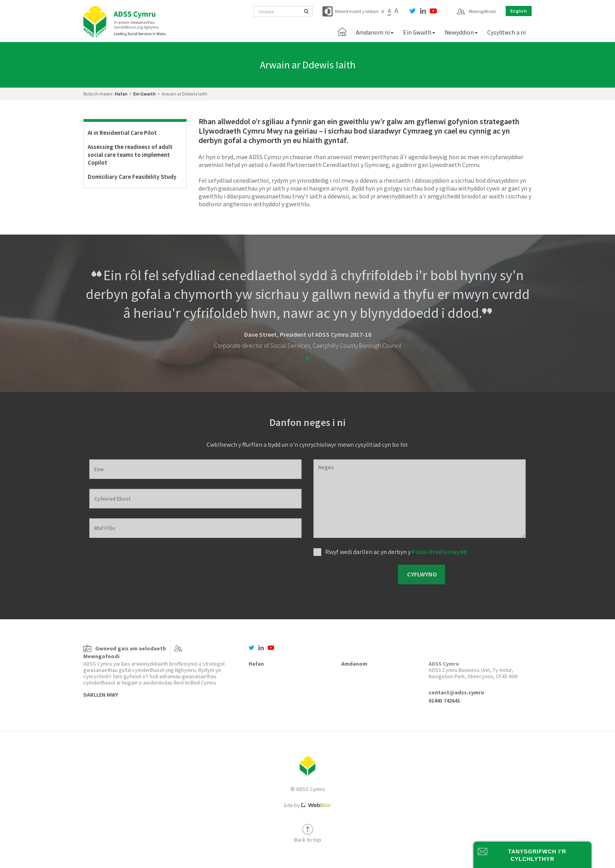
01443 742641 (444, 701)
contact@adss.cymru (456, 692)
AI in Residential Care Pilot (122, 133)
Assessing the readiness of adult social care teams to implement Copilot (130, 155)
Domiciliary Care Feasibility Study (132, 177)
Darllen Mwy (101, 695)
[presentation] (353, 575)
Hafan (121, 94)
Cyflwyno (422, 574)
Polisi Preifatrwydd (439, 552)
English (519, 11)
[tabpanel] (307, 308)
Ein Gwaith (145, 94)
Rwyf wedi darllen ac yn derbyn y (396, 552)
